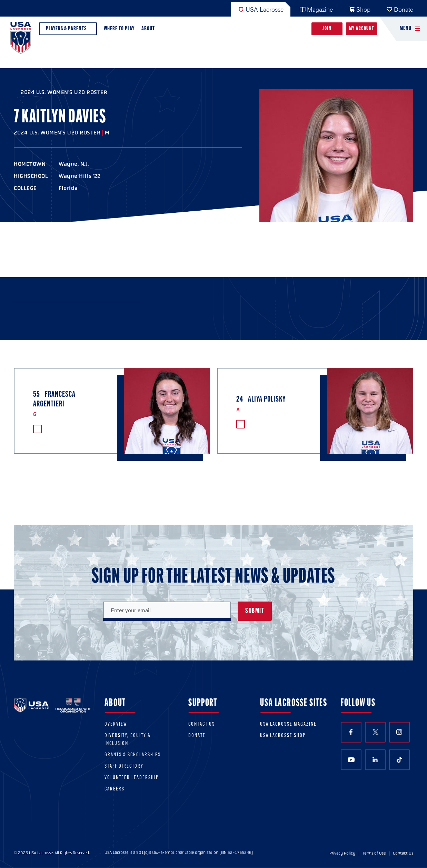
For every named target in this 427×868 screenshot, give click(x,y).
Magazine (316, 9)
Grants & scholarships (133, 755)
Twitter (375, 732)
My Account (362, 29)
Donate (400, 9)
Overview (116, 724)
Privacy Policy (342, 853)
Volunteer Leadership (132, 778)
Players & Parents (68, 31)
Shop (360, 9)
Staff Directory (124, 766)
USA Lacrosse (261, 9)
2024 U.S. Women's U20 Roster (64, 92)
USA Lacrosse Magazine (288, 724)
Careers (115, 789)
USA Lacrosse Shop (283, 736)
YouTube (351, 760)
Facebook (351, 732)
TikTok (399, 760)
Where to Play (119, 29)
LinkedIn (375, 760)
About (150, 31)
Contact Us (202, 724)
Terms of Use (374, 853)
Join (327, 29)
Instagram (399, 732)
